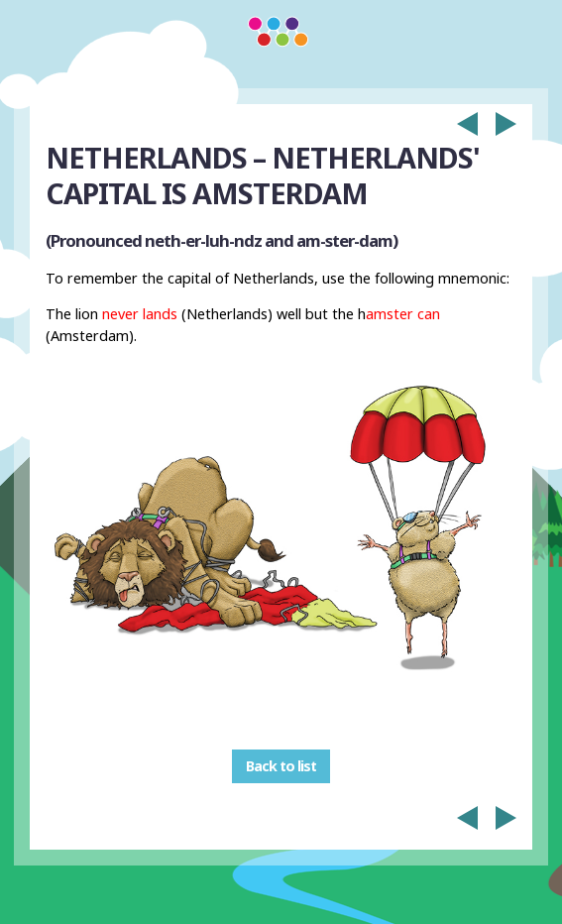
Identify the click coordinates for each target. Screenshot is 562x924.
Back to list (281, 767)
